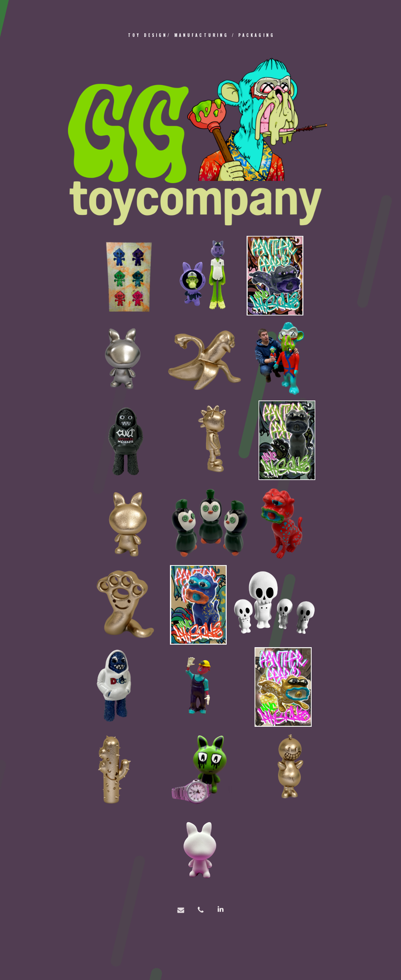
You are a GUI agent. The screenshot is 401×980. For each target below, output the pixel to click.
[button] (180, 915)
